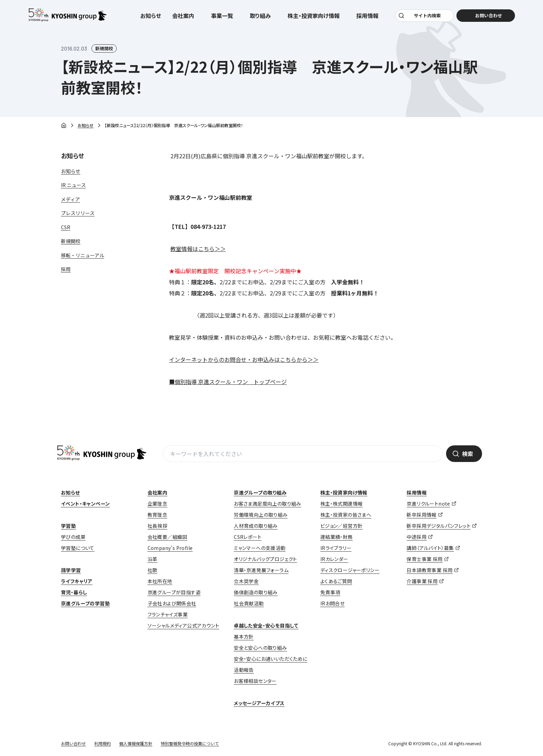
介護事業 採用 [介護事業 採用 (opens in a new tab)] (422, 581)
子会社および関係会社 (172, 603)
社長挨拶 (158, 526)
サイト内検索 (426, 18)
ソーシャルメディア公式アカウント (183, 625)
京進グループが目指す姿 (174, 592)
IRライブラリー (336, 548)
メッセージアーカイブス (259, 703)
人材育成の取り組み (256, 526)
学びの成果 (73, 537)
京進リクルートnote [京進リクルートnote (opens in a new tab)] (428, 504)
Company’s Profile (170, 548)
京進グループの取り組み (260, 492)
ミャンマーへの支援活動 (260, 548)
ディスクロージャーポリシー (350, 570)
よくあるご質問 (336, 581)
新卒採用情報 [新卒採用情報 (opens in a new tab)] (421, 515)
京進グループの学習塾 (85, 603)
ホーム (64, 126)
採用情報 (417, 492)
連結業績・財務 (337, 537)
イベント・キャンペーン (85, 504)
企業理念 (158, 504)
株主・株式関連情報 (342, 504)
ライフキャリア (77, 581)
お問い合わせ (73, 743)
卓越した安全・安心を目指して (266, 625)
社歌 (153, 570)
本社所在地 (160, 581)
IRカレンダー (334, 559)
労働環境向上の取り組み (261, 515)
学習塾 (68, 526)
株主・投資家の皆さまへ (346, 515)
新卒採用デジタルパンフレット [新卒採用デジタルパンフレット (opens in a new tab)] (439, 526)
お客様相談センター (255, 681)
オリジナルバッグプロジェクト (265, 559)
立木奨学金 (246, 581)
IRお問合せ (332, 603)
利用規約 (103, 743)
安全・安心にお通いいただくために (270, 659)
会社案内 (158, 492)
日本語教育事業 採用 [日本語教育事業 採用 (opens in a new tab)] (430, 570)
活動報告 (244, 670)
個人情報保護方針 (136, 743)
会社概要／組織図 (167, 537)
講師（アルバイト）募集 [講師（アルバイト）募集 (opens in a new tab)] (430, 548)
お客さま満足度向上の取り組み (268, 504)
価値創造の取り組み (256, 592)
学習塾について (78, 548)
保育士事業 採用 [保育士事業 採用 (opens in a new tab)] (425, 559)
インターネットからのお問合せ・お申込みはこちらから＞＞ (244, 359)
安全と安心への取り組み (260, 648)
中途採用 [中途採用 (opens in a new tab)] (417, 537)
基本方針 (244, 637)
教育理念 (158, 515)
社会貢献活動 (249, 603)
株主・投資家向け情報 (344, 492)
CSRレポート (248, 537)
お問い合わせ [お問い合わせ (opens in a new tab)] (485, 18)
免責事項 (330, 592)
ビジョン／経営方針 (342, 526)
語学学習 (71, 570)
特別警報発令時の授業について (190, 743)
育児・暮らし (74, 592)
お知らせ (151, 18)
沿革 (153, 559)
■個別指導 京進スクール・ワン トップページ (228, 382)
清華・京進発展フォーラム (261, 570)
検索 (468, 454)
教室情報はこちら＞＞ (198, 249)
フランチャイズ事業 (168, 614)
